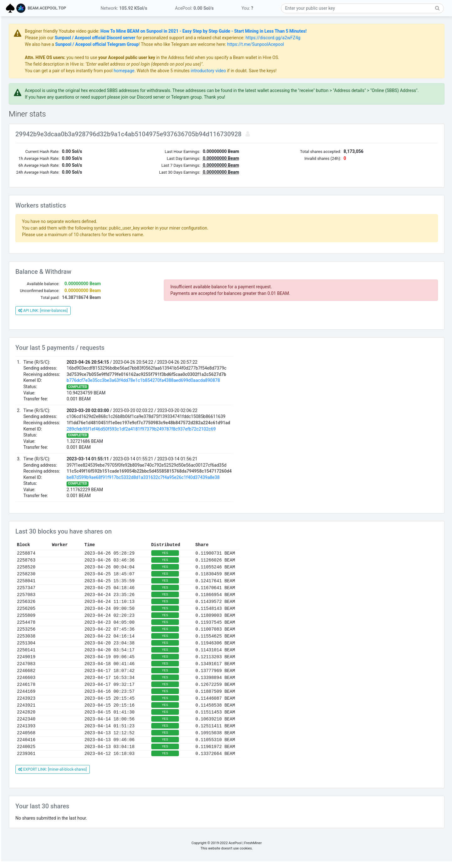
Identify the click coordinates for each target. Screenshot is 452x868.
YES (239, 560)
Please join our (114, 38)
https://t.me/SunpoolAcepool (330, 44)
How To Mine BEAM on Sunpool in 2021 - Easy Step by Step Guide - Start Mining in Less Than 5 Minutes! (278, 31)
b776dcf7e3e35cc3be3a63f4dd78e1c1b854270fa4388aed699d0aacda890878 (217, 387)
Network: (124, 8)
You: (247, 8)
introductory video (282, 71)
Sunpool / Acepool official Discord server (169, 38)
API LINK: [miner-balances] (117, 317)
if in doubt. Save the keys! (325, 71)
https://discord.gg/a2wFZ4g (347, 38)
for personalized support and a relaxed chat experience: (264, 38)
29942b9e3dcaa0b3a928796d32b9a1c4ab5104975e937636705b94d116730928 (203, 141)
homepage (198, 71)
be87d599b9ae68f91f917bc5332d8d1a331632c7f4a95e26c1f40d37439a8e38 (217, 484)
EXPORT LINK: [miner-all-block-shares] (127, 776)
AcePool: (194, 8)
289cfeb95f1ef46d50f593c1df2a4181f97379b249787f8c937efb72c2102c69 (215, 436)
